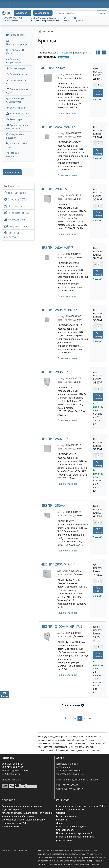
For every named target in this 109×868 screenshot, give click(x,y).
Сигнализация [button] (16, 68)
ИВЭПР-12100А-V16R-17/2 (61, 626)
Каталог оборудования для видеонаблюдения (27, 813)
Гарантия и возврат (67, 816)
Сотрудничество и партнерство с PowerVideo (81, 806)
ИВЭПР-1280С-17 (54, 439)
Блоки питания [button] (16, 108)
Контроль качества (12, 235)
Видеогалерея (16, 226)
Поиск (102, 13)
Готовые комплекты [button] (12, 155)
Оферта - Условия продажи (71, 826)
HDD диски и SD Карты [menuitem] (15, 52)
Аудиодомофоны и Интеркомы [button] (17, 127)
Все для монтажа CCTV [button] (17, 91)
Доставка (61, 823)
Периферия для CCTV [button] (17, 82)
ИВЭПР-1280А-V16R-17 (59, 310)
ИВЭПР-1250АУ (53, 505)
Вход (66, 19)
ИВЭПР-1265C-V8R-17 (58, 127)
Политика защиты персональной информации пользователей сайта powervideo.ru (75, 837)
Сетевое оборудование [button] (14, 61)
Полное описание (67, 113)
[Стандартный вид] (104, 53)
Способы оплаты (65, 830)
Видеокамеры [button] (16, 35)
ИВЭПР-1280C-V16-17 (58, 564)
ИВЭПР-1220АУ (53, 68)
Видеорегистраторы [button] (17, 43)
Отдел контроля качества (70, 809)
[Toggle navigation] (6, 4)
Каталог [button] (22, 13)
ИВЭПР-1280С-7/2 (55, 189)
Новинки (67, 53)
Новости (12, 186)
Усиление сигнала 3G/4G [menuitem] (18, 145)
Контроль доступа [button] (18, 114)
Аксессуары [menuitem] (14, 119)
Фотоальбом (14, 219)
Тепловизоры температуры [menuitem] (15, 100)
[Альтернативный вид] (98, 53)
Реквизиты (62, 820)
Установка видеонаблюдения (18, 816)
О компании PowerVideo (15, 823)
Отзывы (61, 813)
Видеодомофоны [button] (17, 74)
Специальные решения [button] (15, 136)
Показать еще (73, 705)
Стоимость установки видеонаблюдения (24, 820)
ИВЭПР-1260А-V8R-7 (57, 248)
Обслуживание (16, 206)
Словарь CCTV (15, 199)
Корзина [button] (78, 20)
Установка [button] (42, 13)
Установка (12, 172)
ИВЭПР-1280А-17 (54, 372)
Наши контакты (10, 826)
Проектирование (17, 213)
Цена (56, 53)
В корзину (98, 93)
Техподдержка (15, 193)
